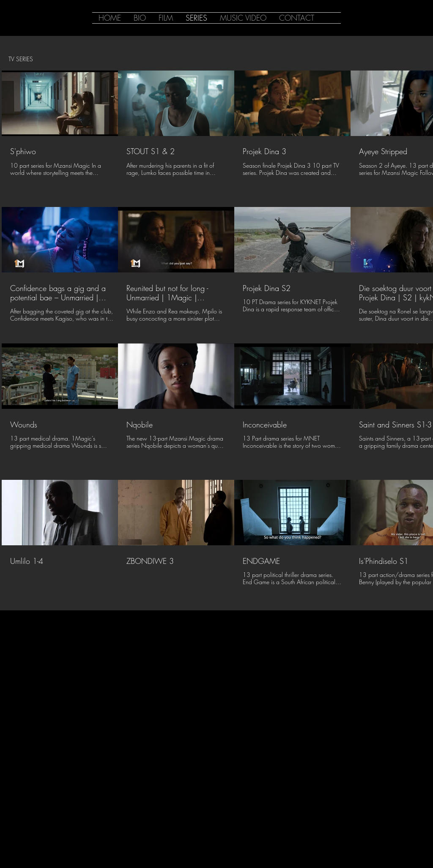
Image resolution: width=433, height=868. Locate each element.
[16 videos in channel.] (216, 333)
